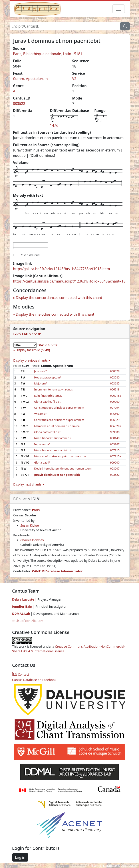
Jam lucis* (41, 371)
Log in (20, 857)
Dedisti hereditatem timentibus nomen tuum (63, 469)
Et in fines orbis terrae (48, 396)
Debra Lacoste (23, 599)
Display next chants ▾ (29, 484)
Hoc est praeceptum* (48, 377)
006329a (116, 426)
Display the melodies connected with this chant (55, 314)
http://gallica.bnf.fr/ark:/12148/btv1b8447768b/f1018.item (62, 269)
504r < (42, 345)
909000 (115, 402)
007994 (115, 408)
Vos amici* (41, 414)
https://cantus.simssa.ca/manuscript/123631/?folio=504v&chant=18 (69, 281)
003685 (115, 383)
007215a (116, 456)
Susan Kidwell (30, 525)
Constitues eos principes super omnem (59, 408)
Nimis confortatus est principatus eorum (60, 456)
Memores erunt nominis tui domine (57, 426)
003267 (115, 444)
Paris (36, 510)
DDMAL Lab (21, 614)
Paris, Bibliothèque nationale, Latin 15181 (48, 54)
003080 (115, 377)
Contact (21, 674)
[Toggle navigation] (119, 9)
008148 (115, 438)
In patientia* (42, 444)
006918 (115, 389)
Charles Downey (32, 540)
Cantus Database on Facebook (34, 680)
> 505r (53, 345)
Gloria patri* (42, 463)
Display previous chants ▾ (32, 360)
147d (54, 125)
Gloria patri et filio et (47, 402)
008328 (115, 371)
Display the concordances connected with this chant (59, 298)
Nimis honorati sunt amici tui (53, 438)
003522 (19, 104)
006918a (116, 396)
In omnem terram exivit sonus (53, 389)
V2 (74, 79)
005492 (115, 414)
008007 (115, 469)
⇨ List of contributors (28, 621)
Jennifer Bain (23, 606)
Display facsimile (33, 350)
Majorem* (41, 383)
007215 (115, 450)
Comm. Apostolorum (30, 79)
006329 (115, 420)
